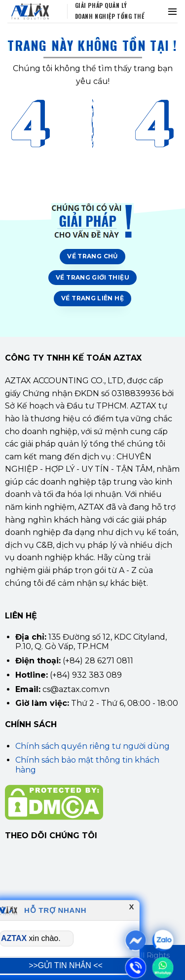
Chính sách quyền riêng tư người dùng (92, 746)
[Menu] (172, 11)
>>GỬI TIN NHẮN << (66, 965)
